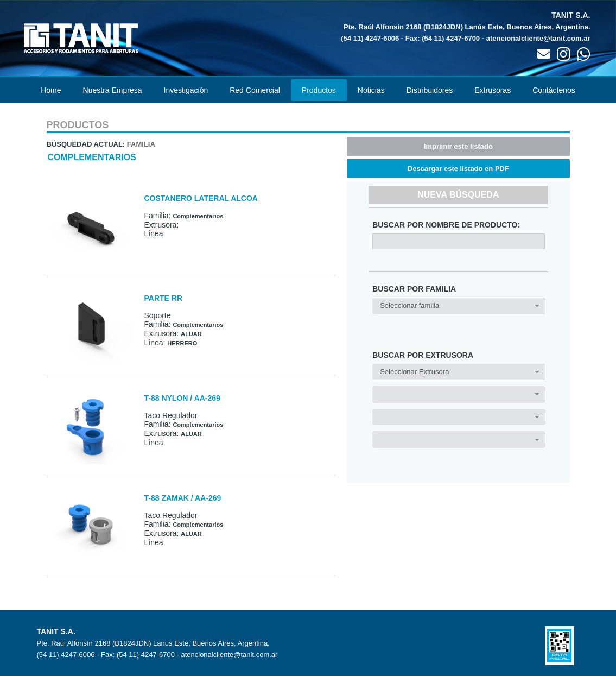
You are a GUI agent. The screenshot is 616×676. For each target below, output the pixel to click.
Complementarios (92, 157)
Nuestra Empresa (113, 90)
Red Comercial (255, 90)
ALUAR (191, 334)
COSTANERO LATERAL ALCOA (201, 198)
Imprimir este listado (458, 146)
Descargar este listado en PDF (458, 169)
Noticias (371, 90)
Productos (319, 90)
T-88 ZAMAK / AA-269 (183, 498)
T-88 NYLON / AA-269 (182, 398)
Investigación (186, 90)
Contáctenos (554, 90)
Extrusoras (493, 90)
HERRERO (182, 343)
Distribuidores (430, 90)
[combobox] (459, 306)
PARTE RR (164, 298)
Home (51, 90)
